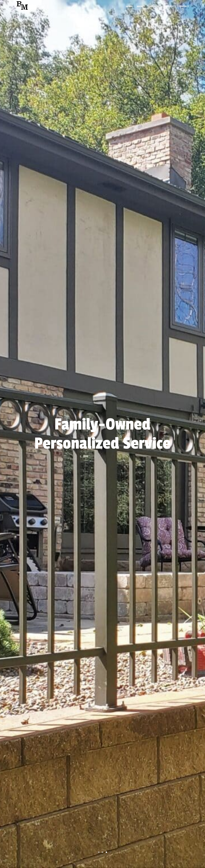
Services (154, 6)
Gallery (169, 6)
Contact (183, 6)
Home (129, 6)
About (141, 6)
